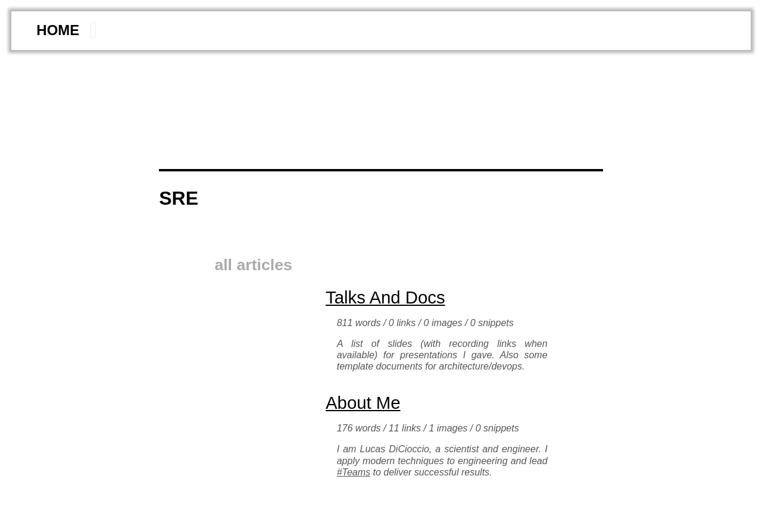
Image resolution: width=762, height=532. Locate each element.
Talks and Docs (385, 297)
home (58, 30)
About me (363, 403)
